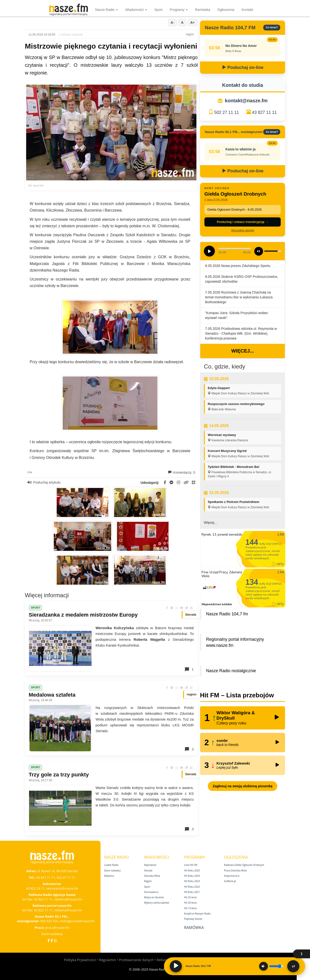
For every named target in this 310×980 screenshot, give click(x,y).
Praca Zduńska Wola (235, 870)
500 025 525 (49, 921)
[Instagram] (55, 940)
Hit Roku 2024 (192, 876)
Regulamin (107, 960)
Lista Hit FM (191, 865)
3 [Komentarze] (189, 749)
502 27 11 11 (226, 112)
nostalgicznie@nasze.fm (77, 921)
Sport (158, 10)
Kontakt (247, 10)
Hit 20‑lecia (190, 903)
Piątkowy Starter (193, 919)
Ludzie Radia (111, 865)
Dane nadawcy (52, 934)
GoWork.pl (230, 881)
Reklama (109, 876)
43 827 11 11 (264, 112)
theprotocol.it (232, 876)
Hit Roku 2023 (192, 881)
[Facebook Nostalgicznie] (52, 940)
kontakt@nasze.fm (246, 101)
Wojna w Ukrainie (154, 897)
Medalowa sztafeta (52, 695)
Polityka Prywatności (80, 960)
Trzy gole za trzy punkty (59, 775)
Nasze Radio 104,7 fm (227, 614)
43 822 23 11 (35, 888)
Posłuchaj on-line (243, 67)
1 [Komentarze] (189, 669)
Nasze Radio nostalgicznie (231, 671)
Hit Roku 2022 (192, 887)
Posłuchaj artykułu (44, 482)
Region (148, 881)
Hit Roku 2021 (192, 892)
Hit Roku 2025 (192, 870)
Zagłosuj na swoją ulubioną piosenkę (243, 786)
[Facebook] (49, 940)
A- (173, 22)
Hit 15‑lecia (190, 908)
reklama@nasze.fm (68, 899)
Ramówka (202, 10)
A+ (193, 22)
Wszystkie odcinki (243, 230)
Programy (179, 10)
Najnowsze (150, 865)
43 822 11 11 (43, 899)
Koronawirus (151, 892)
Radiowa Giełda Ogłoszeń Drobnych (244, 865)
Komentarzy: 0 (182, 472)
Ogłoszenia (226, 10)
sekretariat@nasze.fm (62, 888)
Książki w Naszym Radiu (197, 914)
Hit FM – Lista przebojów (237, 695)
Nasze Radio (107, 10)
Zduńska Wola (152, 876)
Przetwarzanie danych (136, 960)
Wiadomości (136, 10)
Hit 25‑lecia (190, 897)
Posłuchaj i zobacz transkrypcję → (243, 222)
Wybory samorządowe (157, 903)
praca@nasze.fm (57, 928)
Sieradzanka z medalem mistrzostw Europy (83, 615)
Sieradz (148, 870)
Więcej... (243, 351)
